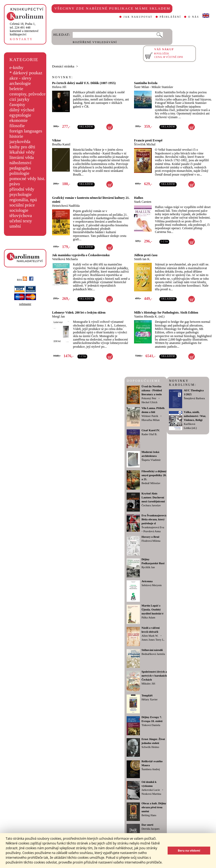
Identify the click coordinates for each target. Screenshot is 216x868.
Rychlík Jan (148, 567)
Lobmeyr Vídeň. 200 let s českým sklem (79, 313)
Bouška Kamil (61, 144)
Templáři (147, 695)
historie (16, 136)
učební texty (21, 221)
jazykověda (20, 142)
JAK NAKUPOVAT (138, 17)
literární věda (22, 157)
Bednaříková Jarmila (153, 654)
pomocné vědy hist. (27, 179)
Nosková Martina (151, 794)
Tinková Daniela (151, 725)
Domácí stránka (63, 66)
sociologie (19, 210)
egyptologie (20, 115)
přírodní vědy (22, 189)
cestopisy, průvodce (28, 94)
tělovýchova (21, 216)
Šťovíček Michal (145, 144)
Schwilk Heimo (150, 747)
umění (15, 226)
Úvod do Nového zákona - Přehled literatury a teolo (152, 390)
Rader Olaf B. (149, 434)
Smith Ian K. (142, 259)
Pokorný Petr (149, 398)
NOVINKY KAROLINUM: (183, 383)
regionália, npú (23, 200)
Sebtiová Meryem (151, 585)
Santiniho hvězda (146, 83)
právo (15, 184)
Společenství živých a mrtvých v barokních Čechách (154, 676)
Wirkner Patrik (150, 416)
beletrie (16, 89)
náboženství (20, 163)
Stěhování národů (152, 650)
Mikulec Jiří (148, 684)
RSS (22, 280)
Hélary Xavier (150, 699)
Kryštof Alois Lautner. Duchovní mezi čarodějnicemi (153, 497)
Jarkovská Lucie (151, 790)
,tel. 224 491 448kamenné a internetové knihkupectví (24, 29)
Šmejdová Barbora (194, 398)
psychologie (21, 194)
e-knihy (17, 68)
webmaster (25, 304)
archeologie (20, 83)
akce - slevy (20, 78)
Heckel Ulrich (149, 402)
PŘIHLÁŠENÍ (170, 17)
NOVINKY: (63, 77)
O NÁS (194, 17)
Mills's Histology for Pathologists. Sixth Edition (166, 313)
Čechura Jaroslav (151, 505)
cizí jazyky (20, 99)
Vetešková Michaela (65, 259)
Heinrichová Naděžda (66, 206)
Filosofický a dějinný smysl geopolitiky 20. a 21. (154, 475)
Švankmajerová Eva (153, 527)
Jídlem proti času (146, 255)
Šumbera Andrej (151, 769)
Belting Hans (149, 815)
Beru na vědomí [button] (189, 850)
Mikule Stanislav (162, 87)
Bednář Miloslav (151, 483)
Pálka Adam (148, 617)
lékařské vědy (22, 152)
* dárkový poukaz (26, 73)
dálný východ (22, 110)
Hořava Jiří (59, 87)
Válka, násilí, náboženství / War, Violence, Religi (195, 416)
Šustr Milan (141, 87)
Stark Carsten (143, 202)
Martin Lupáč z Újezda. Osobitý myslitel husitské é (152, 610)
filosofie (17, 126)
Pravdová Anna (152, 531)
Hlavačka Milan (150, 420)
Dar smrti (147, 825)
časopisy (17, 105)
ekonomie (19, 120)
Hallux (139, 198)
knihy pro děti (22, 147)
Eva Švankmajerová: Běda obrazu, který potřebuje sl (154, 519)
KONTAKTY (21, 39)
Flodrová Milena (151, 541)
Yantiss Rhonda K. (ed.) (149, 316)
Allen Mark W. (150, 636)
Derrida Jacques (150, 829)
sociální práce (22, 205)
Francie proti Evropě (148, 140)
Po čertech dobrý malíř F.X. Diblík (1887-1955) (84, 83)
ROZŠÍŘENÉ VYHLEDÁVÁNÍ (95, 42)
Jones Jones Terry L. (153, 640)
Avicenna (147, 581)
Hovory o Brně (150, 537)
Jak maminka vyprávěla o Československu (81, 255)
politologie (19, 173)
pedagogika (20, 168)
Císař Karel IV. (151, 430)
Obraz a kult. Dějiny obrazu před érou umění (154, 807)
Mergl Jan (58, 316)
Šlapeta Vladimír (151, 460)
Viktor (57, 140)
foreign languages (26, 131)
